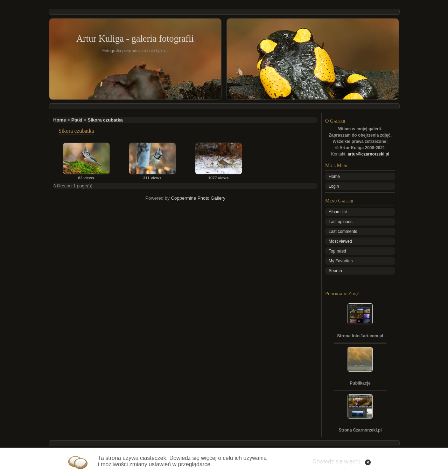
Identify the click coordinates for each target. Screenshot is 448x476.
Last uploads (341, 222)
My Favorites (341, 261)
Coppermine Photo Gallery (198, 198)
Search (335, 271)
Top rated (337, 251)
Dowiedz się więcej (336, 461)
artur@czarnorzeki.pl (368, 154)
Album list (338, 212)
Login (334, 186)
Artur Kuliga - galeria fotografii (135, 39)
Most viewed (340, 241)
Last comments (343, 232)
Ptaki (77, 120)
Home (60, 120)
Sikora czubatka (105, 120)
